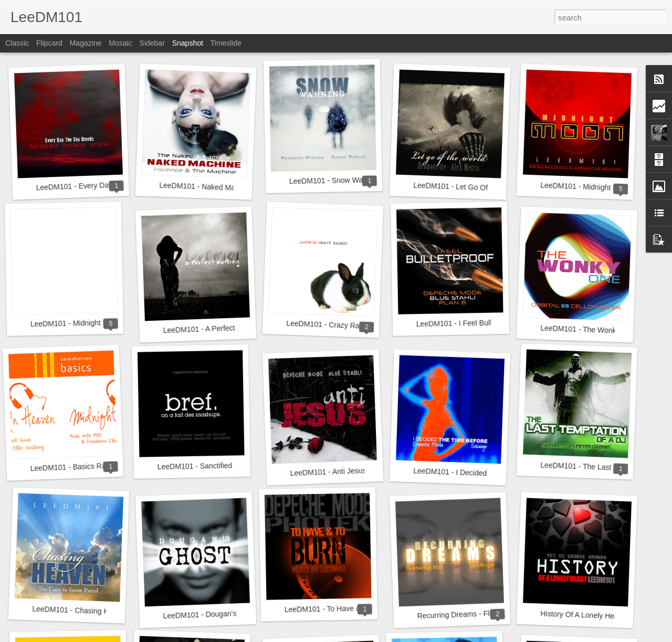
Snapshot (188, 43)
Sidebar (152, 43)
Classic (17, 43)
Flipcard (49, 43)
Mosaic (120, 43)
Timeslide (226, 43)
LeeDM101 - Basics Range (74, 467)
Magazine (86, 43)
